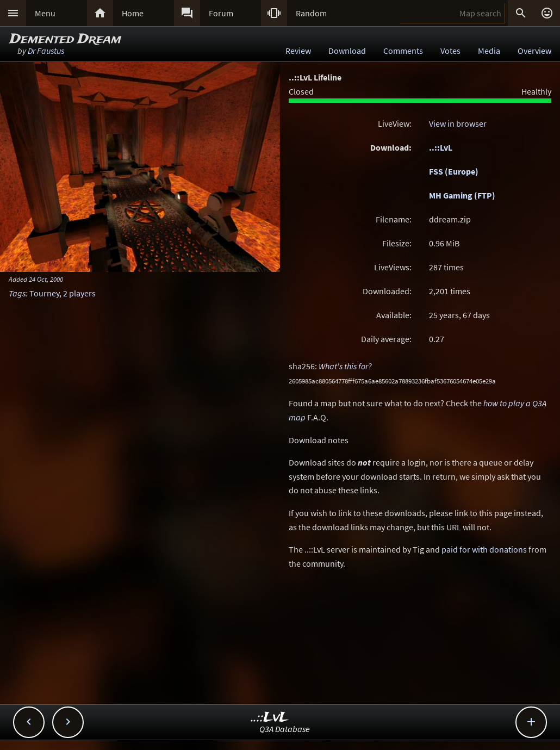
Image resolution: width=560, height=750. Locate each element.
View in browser (458, 123)
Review (298, 51)
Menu (45, 13)
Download (347, 51)
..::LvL (441, 147)
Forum (221, 13)
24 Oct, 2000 (46, 279)
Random (311, 13)
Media (489, 51)
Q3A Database (285, 729)
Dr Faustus (46, 51)
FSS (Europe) (454, 171)
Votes (450, 51)
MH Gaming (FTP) (462, 195)
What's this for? (345, 366)
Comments (403, 51)
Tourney (44, 293)
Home (133, 13)
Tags (17, 293)
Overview (534, 51)
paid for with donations (484, 549)
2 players (79, 293)
